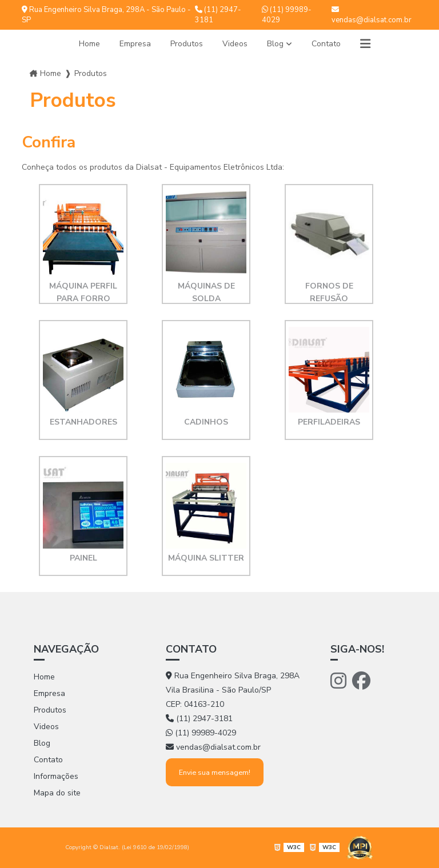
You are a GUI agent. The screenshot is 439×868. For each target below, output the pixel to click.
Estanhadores (83, 422)
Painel (83, 558)
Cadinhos (206, 422)
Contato (326, 44)
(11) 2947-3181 (218, 15)
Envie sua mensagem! (215, 772)
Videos (235, 44)
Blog (275, 44)
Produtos (187, 44)
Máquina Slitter (206, 558)
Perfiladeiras (329, 422)
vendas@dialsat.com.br (372, 15)
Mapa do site (57, 793)
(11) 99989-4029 (287, 15)
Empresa (135, 44)
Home (89, 44)
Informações (56, 776)
